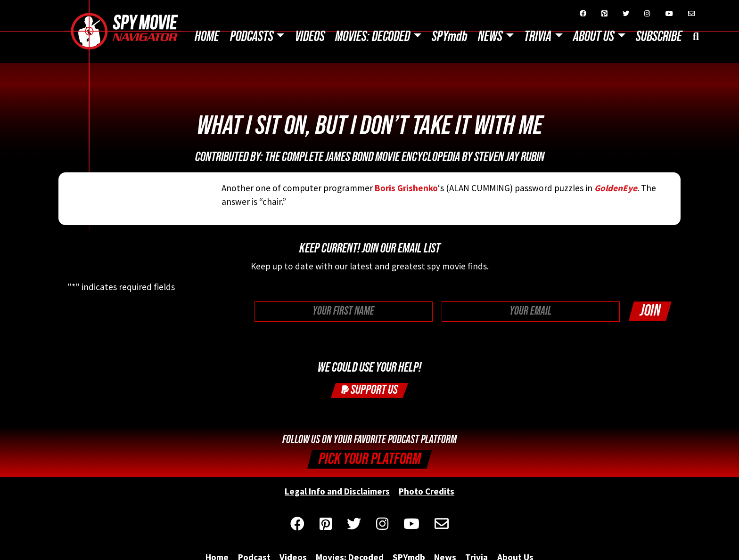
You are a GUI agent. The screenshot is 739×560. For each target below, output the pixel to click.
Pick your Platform (370, 459)
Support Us (369, 390)
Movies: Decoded (373, 37)
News (490, 37)
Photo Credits (427, 491)
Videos (310, 37)
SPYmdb (450, 37)
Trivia (538, 37)
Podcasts (252, 37)
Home (207, 37)
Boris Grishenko (406, 188)
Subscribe (659, 37)
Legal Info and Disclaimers (337, 491)
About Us (594, 37)
